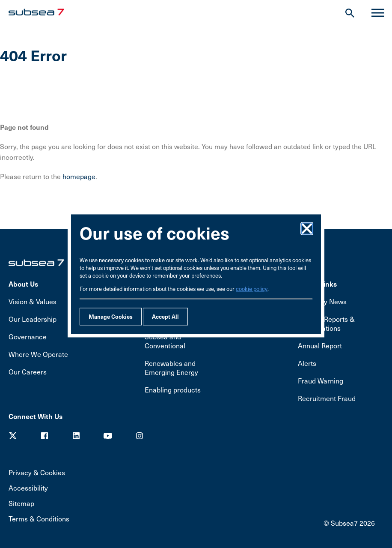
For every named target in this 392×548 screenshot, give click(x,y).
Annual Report (320, 346)
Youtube (108, 436)
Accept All (165, 316)
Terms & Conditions (39, 519)
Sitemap (21, 503)
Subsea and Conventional (165, 341)
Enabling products (173, 390)
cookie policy (252, 289)
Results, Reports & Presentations (326, 323)
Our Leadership (33, 319)
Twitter (13, 436)
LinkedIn (76, 436)
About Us (23, 284)
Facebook (45, 436)
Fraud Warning (321, 381)
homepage (79, 176)
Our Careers (28, 372)
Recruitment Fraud (327, 398)
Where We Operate (38, 354)
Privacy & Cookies (37, 472)
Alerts (307, 363)
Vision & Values (33, 301)
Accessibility (28, 488)
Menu (374, 13)
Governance (28, 337)
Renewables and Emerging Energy (171, 368)
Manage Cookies (111, 316)
